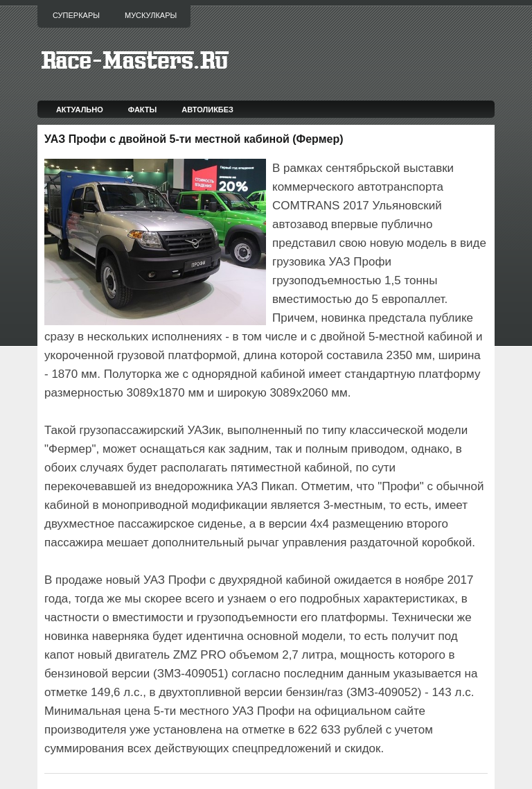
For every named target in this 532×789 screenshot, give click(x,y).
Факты (143, 110)
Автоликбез (207, 110)
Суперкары (76, 15)
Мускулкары (151, 15)
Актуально (80, 110)
